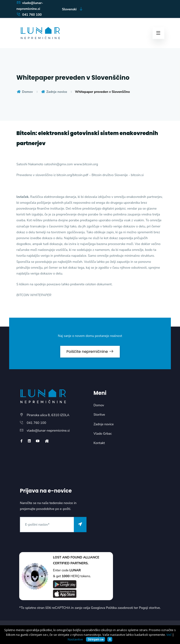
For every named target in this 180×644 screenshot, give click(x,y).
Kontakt (99, 443)
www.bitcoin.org (86, 164)
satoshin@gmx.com (58, 164)
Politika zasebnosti (120, 608)
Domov (25, 92)
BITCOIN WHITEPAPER (34, 295)
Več (169, 635)
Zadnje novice (54, 92)
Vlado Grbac (103, 434)
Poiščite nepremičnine (90, 352)
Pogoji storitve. (150, 608)
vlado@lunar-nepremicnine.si (48, 431)
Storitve (99, 415)
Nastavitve (75, 639)
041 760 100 (29, 15)
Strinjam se (96, 639)
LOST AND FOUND (68, 557)
